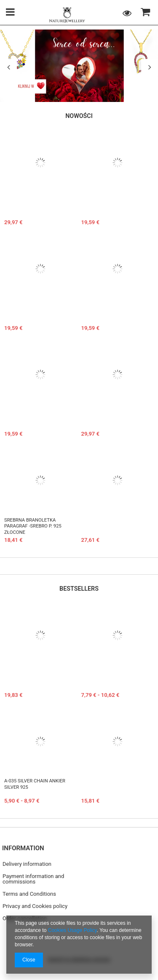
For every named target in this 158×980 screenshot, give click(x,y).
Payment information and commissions (33, 879)
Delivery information (27, 864)
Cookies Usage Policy (72, 930)
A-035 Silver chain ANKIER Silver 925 (35, 784)
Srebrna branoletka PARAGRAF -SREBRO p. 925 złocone (33, 526)
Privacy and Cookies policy (35, 906)
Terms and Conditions (29, 894)
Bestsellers (79, 589)
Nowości (79, 116)
